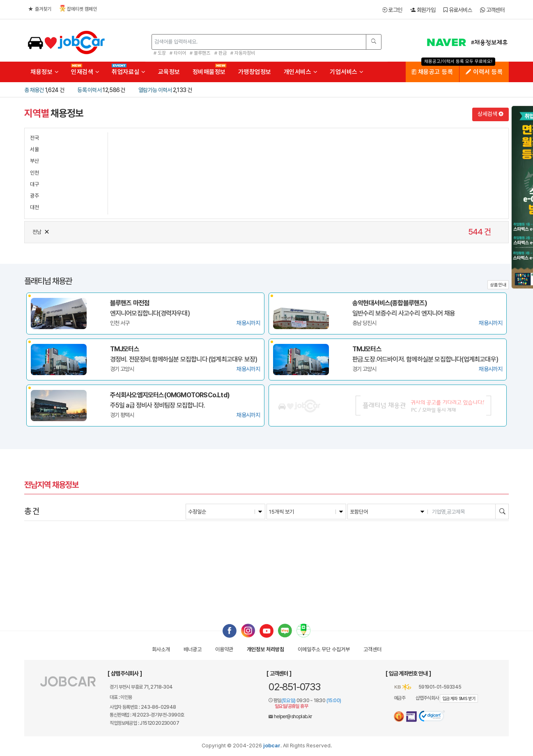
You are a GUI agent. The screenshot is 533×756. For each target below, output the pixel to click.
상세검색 (490, 114)
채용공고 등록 (433, 72)
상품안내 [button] (498, 285)
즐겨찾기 (40, 9)
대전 (34, 207)
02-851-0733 (294, 687)
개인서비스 (301, 72)
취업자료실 (129, 72)
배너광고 (193, 649)
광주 (34, 196)
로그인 (392, 10)
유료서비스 (458, 10)
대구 (34, 184)
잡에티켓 (78, 8)
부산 (34, 161)
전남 (41, 231)
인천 (34, 173)
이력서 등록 (484, 72)
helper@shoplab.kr (293, 717)
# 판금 (221, 53)
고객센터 (492, 10)
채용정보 (45, 72)
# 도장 (160, 53)
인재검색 (85, 72)
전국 (34, 138)
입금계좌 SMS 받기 (459, 699)
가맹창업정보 (255, 72)
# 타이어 (178, 53)
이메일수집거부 (324, 649)
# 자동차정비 (243, 53)
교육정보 (169, 72)
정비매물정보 (209, 72)
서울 (34, 149)
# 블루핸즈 (200, 53)
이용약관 (224, 649)
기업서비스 (347, 72)
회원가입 (423, 10)
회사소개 (161, 649)
